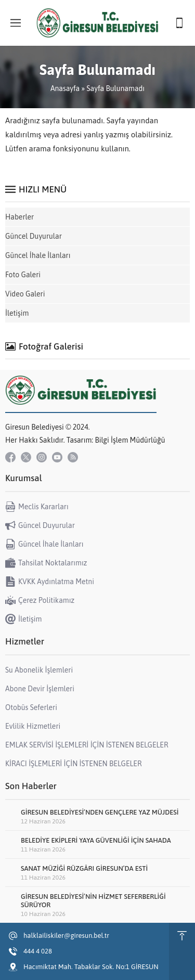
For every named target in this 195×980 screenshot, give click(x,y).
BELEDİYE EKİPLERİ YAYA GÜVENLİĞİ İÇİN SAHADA (96, 840)
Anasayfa (65, 88)
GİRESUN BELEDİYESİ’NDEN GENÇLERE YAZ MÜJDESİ (100, 812)
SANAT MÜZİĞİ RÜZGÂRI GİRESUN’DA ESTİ (84, 868)
